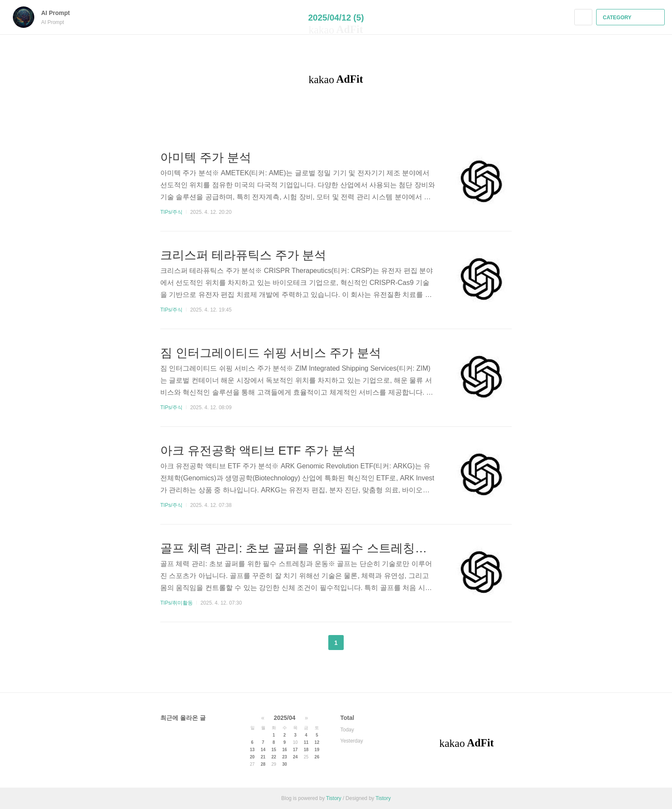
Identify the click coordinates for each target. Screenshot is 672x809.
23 (284, 757)
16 (284, 750)
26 (317, 757)
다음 (357, 643)
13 (252, 750)
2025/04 (285, 718)
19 (317, 750)
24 (295, 757)
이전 (315, 643)
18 (306, 750)
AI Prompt (60, 13)
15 (274, 750)
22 (274, 757)
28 (263, 764)
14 (263, 750)
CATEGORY (631, 18)
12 (317, 742)
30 (284, 764)
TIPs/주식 (171, 212)
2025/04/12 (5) (336, 18)
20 (252, 757)
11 (306, 742)
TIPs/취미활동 (177, 603)
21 (263, 757)
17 (295, 750)
